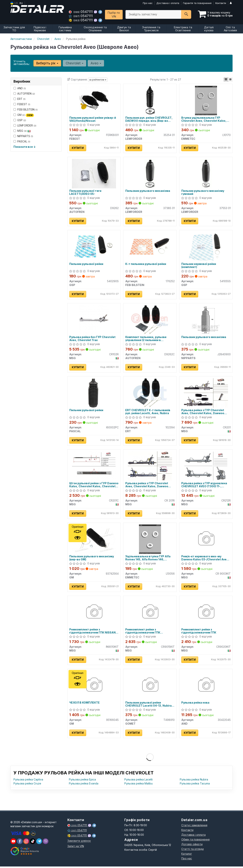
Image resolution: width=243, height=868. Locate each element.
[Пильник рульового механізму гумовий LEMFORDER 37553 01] (206, 173)
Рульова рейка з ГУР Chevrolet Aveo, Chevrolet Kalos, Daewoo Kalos (203, 412)
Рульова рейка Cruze (27, 785)
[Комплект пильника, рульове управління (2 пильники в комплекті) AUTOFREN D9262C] (150, 320)
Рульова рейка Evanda (84, 785)
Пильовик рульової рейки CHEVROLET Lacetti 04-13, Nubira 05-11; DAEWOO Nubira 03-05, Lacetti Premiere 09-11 (148, 706)
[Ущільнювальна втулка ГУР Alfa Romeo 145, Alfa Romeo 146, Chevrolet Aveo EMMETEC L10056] (150, 540)
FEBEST (22, 104)
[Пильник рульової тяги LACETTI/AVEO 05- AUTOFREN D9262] (94, 173)
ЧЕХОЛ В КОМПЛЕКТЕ (85, 704)
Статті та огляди (193, 850)
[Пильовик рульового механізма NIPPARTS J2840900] (206, 320)
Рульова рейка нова (195, 704)
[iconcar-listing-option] (230, 80)
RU (21, 3)
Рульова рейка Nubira (194, 781)
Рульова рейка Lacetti (138, 781)
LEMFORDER (25, 125)
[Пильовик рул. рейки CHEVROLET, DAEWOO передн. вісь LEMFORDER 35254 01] (150, 100)
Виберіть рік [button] (47, 63)
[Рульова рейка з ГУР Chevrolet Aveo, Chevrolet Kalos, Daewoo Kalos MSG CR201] (206, 393)
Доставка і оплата (168, 3)
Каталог (187, 855)
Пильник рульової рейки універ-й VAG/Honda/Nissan (93, 119)
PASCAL (22, 141)
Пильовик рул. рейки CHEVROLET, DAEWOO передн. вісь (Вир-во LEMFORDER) (149, 119)
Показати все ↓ (25, 147)
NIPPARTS (23, 136)
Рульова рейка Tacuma (195, 785)
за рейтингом (98, 80)
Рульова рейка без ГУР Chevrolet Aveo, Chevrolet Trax (93, 339)
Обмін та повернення (195, 841)
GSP (20, 120)
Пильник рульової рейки (86, 264)
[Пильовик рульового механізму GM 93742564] (94, 540)
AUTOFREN (24, 94)
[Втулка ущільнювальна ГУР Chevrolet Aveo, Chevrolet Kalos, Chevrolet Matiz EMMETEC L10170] (206, 100)
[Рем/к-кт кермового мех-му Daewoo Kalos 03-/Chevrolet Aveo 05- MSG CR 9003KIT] (206, 540)
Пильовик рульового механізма (148, 191)
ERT (19, 99)
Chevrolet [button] (74, 63)
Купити (78, 148)
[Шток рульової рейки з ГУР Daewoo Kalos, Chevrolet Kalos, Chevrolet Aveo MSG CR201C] (94, 467)
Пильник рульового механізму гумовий (203, 192)
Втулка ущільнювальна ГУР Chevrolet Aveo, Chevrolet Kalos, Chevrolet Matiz (204, 119)
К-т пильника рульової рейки (146, 264)
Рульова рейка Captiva (28, 781)
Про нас (148, 3)
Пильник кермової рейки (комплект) (199, 266)
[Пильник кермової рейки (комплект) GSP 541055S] (206, 247)
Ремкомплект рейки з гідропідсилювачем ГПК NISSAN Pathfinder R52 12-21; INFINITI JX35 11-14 (93, 632)
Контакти (221, 3)
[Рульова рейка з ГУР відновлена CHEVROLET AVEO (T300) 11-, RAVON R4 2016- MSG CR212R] (206, 467)
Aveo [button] (96, 63)
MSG (22, 131)
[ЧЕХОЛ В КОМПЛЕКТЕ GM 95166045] (94, 687)
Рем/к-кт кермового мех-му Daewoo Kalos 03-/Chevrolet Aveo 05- (205, 559)
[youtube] (13, 843)
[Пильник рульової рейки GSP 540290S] (94, 247)
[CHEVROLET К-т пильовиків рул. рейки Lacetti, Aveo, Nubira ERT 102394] (150, 393)
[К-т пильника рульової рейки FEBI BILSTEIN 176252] (150, 247)
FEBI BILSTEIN (26, 109)
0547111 (81, 12)
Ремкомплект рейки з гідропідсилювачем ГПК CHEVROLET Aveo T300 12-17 (145, 632)
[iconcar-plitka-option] (226, 80)
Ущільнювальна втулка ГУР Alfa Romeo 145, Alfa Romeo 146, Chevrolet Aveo (148, 559)
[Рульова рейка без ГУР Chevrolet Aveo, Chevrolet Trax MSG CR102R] (94, 320)
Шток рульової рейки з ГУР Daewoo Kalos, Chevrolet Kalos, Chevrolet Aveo (94, 486)
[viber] (20, 843)
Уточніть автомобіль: (22, 63)
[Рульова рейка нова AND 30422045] (206, 687)
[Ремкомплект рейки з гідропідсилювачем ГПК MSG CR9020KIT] (206, 613)
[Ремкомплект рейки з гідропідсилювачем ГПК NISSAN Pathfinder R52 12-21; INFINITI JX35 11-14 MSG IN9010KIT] (94, 613)
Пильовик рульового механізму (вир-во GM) (92, 559)
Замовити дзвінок (79, 842)
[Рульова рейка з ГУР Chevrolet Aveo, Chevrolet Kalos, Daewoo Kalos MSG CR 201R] (150, 467)
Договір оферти (192, 846)
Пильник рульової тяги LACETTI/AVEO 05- (86, 192)
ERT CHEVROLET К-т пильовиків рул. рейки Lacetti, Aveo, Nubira (148, 412)
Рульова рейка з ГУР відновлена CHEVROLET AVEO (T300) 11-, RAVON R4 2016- (204, 486)
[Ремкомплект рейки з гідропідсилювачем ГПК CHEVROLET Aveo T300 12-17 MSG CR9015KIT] (150, 613)
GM (24, 115)
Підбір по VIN (114, 15)
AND (20, 88)
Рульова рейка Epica (82, 781)
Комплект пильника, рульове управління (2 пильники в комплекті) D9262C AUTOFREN (147, 339)
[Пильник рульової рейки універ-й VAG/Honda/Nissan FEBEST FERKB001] (94, 100)
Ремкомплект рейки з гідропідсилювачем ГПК (199, 632)
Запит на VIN (76, 848)
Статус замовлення (194, 827)
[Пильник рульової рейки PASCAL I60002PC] (94, 393)
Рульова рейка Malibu (138, 785)
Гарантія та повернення (197, 3)
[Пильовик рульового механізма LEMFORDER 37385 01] (150, 173)
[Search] (186, 14)
